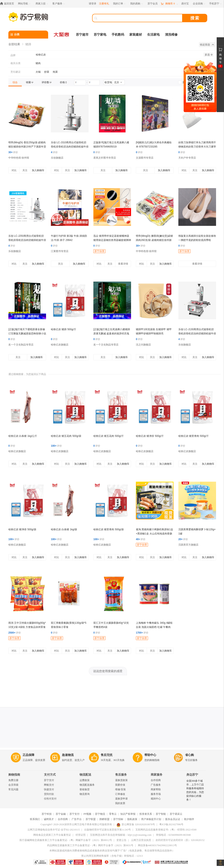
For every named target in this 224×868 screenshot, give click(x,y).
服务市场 (156, 794)
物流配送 (85, 775)
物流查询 (85, 794)
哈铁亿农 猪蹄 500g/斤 (64, 329)
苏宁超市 (82, 35)
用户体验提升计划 (151, 819)
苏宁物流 (100, 814)
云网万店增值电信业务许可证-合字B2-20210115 (54, 830)
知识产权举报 (128, 814)
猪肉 (38, 63)
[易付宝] (185, 4)
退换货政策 (121, 780)
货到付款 (49, 794)
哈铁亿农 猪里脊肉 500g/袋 (109, 529)
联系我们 (35, 819)
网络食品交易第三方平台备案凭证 (52, 835)
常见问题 (13, 789)
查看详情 (123, 264)
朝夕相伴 (189, 819)
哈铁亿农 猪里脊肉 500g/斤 (194, 436)
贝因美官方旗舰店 (188, 545)
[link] (15, 82)
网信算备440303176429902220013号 (157, 845)
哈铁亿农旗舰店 (60, 345)
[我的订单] (120, 4)
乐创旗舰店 (57, 158)
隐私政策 (132, 819)
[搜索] (140, 18)
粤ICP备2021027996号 (171, 824)
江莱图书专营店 (60, 251)
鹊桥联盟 (104, 819)
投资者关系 (146, 814)
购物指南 (14, 775)
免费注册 (13, 780)
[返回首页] (8, 4)
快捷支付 (49, 789)
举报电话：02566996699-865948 (173, 835)
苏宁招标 (118, 819)
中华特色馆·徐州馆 (19, 158)
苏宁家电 (100, 35)
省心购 (189, 755)
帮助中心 (150, 755)
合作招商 (156, 780)
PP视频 (87, 814)
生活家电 (153, 35)
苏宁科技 (47, 814)
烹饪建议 (15, 72)
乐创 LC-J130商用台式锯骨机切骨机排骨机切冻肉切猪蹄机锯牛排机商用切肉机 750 (197, 334)
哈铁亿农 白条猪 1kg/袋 (64, 529)
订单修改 (120, 794)
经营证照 (81, 835)
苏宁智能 (161, 814)
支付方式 (50, 775)
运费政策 (85, 780)
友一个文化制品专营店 (21, 345)
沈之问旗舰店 (143, 345)
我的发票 (120, 803)
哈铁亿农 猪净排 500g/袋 (22, 529)
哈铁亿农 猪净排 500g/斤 (150, 436)
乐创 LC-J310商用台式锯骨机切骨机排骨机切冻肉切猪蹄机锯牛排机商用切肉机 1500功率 (70, 147)
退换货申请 (121, 799)
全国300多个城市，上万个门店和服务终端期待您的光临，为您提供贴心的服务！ (195, 790)
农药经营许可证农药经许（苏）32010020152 (180, 840)
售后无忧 (107, 755)
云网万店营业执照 (141, 840)
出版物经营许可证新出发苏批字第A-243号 (107, 830)
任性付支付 (50, 799)
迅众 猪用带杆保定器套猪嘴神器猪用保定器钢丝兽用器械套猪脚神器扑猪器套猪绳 (112, 240)
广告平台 (77, 819)
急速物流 (68, 755)
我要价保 (120, 785)
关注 (25, 170)
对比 (14, 170)
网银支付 (49, 785)
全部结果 (14, 44)
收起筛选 (207, 45)
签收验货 (85, 789)
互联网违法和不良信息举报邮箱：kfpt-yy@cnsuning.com (121, 835)
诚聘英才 (49, 819)
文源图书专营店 (145, 158)
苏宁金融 (61, 814)
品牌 (13, 55)
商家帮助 (156, 789)
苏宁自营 (99, 251)
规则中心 (156, 799)
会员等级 (13, 785)
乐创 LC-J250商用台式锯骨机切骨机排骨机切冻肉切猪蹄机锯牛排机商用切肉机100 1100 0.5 (27, 240)
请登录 (93, 4)
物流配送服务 (87, 785)
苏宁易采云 (176, 814)
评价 (13, 152)
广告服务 (156, 785)
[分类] (28, 35)
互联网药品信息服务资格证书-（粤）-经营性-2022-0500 (166, 830)
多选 (209, 55)
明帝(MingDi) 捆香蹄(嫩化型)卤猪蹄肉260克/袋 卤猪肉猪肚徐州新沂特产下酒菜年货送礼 (154, 240)
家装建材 (136, 35)
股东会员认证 (173, 819)
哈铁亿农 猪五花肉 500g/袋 (66, 436)
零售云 (113, 814)
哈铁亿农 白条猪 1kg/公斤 (23, 436)
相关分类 (15, 63)
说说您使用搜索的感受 (108, 671)
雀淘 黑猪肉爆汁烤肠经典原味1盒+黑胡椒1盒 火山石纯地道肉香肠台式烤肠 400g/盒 (154, 534)
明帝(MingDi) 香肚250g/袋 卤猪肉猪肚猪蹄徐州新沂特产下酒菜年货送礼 (27, 147)
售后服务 (121, 775)
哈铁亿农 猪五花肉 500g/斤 (109, 436)
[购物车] (169, 4)
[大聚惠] (62, 35)
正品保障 (28, 755)
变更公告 (121, 840)
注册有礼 (104, 4)
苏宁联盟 (91, 819)
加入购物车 (38, 170)
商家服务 (157, 775)
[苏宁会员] (153, 4)
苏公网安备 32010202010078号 (136, 824)
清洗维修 (171, 35)
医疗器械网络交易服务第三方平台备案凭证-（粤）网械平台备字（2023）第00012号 (66, 840)
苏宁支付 (49, 780)
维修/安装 (120, 789)
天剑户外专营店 (187, 158)
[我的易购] (137, 4)
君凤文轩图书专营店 (105, 158)
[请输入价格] (80, 83)
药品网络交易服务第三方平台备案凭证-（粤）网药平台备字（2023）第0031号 (90, 845)
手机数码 (118, 35)
